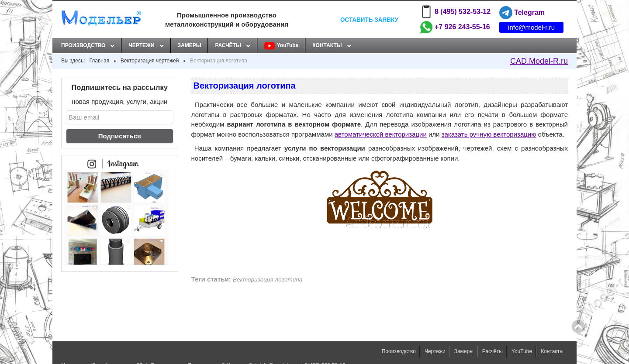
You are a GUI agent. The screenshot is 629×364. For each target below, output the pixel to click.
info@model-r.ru (531, 27)
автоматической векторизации (381, 134)
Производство (83, 45)
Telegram (522, 13)
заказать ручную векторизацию (489, 134)
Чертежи (141, 45)
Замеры (190, 45)
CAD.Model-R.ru (539, 61)
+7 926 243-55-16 (455, 27)
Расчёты (228, 45)
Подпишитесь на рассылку (120, 87)
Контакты (327, 45)
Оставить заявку (369, 19)
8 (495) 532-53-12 (455, 12)
